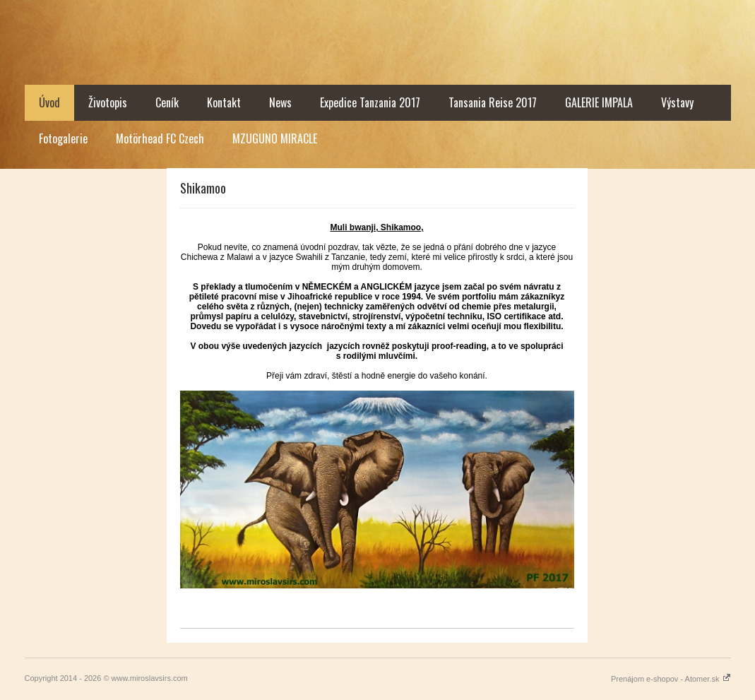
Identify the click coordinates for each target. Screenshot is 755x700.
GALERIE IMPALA (599, 102)
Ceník (167, 102)
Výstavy (677, 102)
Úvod (49, 102)
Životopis (108, 102)
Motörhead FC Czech (160, 138)
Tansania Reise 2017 (493, 102)
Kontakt (224, 102)
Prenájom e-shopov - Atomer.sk (671, 679)
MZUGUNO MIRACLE (275, 138)
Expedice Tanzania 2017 (370, 102)
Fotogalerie (63, 138)
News (280, 102)
